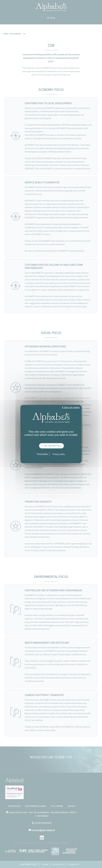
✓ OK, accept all (51, 446)
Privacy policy (59, 454)
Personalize (42, 454)
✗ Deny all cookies (71, 407)
